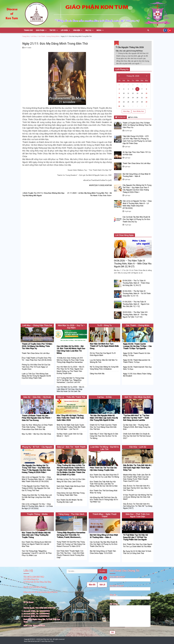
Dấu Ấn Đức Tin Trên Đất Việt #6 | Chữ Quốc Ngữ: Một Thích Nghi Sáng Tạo (137, 468)
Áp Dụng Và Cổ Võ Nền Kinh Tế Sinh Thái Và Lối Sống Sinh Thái (137, 552)
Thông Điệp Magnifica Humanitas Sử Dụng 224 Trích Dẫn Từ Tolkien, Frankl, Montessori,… (71, 535)
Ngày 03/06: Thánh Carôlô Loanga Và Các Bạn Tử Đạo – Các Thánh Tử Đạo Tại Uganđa (137, 346)
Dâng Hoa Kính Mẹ (97, 374)
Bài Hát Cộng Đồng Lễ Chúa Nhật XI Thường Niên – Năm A (137, 175)
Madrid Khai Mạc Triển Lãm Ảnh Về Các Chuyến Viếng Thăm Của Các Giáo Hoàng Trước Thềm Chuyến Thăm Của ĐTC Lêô (137, 478)
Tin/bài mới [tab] (120, 117)
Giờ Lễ (102, 585)
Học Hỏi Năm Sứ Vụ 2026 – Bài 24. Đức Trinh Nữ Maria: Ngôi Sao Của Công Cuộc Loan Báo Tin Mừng (71, 350)
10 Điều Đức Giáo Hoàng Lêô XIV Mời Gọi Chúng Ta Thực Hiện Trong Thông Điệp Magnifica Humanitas (70, 360)
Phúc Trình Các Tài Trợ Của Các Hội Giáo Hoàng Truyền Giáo (103, 469)
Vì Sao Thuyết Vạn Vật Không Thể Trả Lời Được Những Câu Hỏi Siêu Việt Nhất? (138, 497)
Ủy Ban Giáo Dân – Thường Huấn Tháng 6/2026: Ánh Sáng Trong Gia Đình (137, 427)
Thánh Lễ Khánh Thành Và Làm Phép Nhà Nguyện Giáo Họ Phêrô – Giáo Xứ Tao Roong (37, 418)
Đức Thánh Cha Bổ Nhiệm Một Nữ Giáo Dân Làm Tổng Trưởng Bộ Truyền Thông (36, 535)
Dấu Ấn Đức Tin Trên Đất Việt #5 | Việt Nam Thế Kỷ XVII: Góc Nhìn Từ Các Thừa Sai (137, 488)
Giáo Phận (41, 30)
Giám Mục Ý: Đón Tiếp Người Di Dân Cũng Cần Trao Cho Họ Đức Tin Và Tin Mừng (104, 436)
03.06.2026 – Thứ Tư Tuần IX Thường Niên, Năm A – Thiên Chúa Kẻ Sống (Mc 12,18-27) (136, 283)
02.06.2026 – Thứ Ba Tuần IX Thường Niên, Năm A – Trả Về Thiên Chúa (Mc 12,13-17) (137, 293)
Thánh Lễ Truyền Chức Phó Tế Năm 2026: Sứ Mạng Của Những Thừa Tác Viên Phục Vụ (137, 125)
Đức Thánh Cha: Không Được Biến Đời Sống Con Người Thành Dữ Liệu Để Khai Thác (36, 544)
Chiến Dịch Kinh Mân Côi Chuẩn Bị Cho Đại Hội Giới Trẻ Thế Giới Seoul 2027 (137, 436)
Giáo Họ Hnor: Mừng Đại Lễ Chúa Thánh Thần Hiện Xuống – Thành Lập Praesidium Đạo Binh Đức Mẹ (37, 427)
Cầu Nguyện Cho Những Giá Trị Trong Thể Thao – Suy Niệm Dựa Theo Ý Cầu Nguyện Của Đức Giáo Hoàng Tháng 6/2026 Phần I (137, 189)
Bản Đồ (92, 585)
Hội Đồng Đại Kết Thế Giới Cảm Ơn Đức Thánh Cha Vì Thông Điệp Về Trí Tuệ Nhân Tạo (104, 500)
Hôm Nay (126, 111)
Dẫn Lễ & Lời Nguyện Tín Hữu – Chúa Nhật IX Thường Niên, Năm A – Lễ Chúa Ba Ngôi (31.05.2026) (37, 506)
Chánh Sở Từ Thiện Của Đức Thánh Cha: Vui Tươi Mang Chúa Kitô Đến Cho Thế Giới (103, 427)
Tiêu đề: (130, 596)
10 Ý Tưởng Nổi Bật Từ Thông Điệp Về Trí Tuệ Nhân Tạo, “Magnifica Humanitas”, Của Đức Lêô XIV (70, 380)
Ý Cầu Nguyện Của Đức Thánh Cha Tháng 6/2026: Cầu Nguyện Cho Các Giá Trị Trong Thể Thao (36, 488)
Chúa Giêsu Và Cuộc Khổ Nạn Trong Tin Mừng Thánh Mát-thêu (71, 494)
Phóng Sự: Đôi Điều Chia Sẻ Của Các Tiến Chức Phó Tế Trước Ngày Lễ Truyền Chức (36, 367)
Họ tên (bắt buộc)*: (130, 578)
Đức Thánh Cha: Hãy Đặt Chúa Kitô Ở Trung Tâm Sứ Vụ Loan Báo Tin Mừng (104, 476)
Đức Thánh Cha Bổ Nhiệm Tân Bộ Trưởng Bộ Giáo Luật (70, 501)
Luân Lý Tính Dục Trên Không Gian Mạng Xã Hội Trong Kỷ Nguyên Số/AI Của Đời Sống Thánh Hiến (36, 376)
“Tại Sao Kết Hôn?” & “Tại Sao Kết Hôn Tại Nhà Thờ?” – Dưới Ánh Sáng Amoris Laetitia (136, 418)
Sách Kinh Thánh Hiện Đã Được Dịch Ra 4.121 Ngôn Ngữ (71, 487)
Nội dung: (130, 615)
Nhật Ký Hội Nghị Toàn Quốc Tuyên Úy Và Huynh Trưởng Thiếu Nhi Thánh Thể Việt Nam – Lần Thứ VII (71, 427)
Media (100, 30)
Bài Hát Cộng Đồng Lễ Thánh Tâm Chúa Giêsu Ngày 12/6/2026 (103, 552)
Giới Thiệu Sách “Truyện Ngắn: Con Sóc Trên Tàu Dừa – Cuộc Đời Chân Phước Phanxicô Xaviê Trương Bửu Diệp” (70, 554)
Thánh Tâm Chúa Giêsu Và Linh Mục (137, 163)
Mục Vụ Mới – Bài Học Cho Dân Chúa (36, 434)
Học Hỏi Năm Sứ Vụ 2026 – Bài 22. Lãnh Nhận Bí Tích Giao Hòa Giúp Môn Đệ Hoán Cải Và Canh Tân (71, 389)
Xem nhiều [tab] (133, 117)
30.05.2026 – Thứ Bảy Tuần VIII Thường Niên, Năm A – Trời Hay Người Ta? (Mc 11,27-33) (135, 315)
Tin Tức (54, 30)
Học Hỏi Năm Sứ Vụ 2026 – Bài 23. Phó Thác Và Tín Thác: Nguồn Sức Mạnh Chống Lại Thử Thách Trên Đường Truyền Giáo (71, 370)
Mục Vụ (89, 30)
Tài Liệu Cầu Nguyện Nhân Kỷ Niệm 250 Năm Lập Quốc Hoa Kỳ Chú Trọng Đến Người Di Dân (104, 418)
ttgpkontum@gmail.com (48, 592)
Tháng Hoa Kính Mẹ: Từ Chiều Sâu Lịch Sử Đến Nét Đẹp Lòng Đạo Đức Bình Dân (37, 497)
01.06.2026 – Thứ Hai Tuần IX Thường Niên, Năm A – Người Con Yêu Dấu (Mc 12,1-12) (136, 304)
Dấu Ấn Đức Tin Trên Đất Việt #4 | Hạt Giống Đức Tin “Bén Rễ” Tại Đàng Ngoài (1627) (138, 506)
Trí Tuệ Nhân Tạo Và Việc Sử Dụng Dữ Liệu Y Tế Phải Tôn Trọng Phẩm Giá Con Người (135, 537)
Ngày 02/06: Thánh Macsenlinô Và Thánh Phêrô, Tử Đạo (137, 361)
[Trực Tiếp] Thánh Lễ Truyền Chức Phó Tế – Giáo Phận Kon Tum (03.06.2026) (37, 359)
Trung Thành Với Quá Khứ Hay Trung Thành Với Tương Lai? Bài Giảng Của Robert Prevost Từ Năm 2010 (71, 544)
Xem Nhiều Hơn (138, 111)
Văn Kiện (78, 30)
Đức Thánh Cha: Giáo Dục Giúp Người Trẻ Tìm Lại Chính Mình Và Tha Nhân (138, 545)
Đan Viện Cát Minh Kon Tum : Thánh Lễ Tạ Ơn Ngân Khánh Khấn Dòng (104, 346)
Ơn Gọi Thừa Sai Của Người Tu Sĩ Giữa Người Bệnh (103, 354)
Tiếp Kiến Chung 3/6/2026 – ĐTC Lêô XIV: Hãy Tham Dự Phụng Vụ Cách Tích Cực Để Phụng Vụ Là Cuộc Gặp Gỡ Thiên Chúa (137, 140)
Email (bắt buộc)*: (130, 587)
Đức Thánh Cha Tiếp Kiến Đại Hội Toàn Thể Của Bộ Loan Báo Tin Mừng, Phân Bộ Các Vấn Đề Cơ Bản (104, 484)
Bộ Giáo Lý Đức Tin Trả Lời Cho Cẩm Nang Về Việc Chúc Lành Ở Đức (71, 480)
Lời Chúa (65, 30)
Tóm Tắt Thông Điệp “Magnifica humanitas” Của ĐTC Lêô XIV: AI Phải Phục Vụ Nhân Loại (37, 553)
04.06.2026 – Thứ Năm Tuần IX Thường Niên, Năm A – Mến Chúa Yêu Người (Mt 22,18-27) (133, 264)
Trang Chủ (28, 30)
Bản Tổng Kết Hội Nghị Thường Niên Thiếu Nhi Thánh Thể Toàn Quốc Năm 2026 (70, 418)
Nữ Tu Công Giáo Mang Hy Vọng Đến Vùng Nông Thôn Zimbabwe (104, 368)
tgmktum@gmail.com (38, 587)
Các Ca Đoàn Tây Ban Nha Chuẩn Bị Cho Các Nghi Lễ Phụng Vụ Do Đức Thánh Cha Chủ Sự (136, 219)
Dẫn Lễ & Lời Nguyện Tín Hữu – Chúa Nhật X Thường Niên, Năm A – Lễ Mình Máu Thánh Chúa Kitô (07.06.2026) (137, 205)
